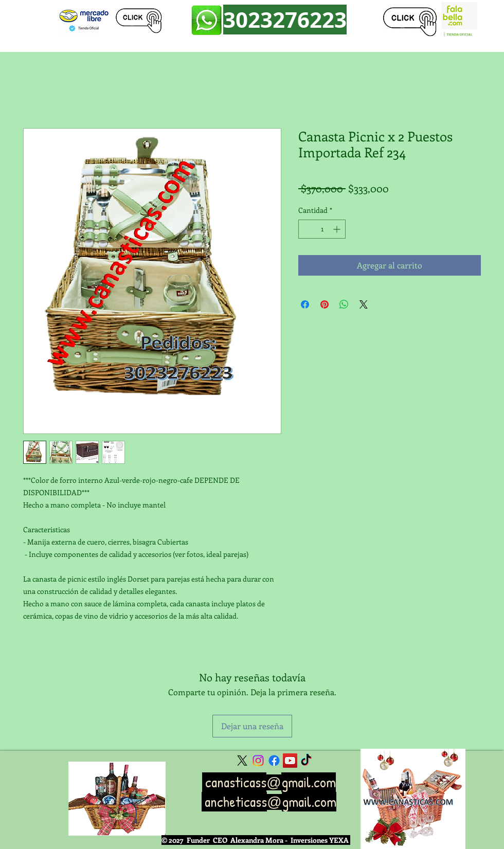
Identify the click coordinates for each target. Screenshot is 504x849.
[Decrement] (306, 229)
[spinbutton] (322, 229)
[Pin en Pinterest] (325, 304)
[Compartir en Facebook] (305, 304)
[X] (242, 761)
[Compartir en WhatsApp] (344, 304)
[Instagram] (258, 761)
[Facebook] (274, 761)
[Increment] (338, 229)
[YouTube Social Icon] (290, 761)
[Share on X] (364, 304)
